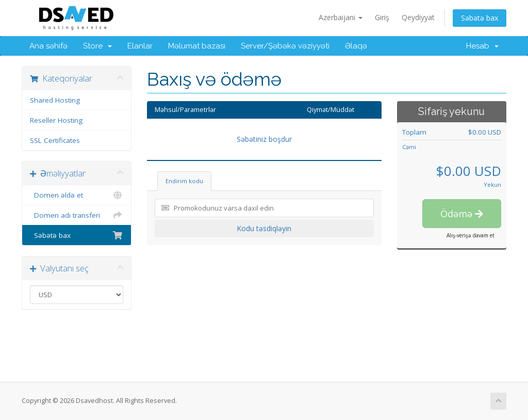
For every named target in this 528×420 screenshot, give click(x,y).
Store (97, 46)
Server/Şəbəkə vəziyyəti (285, 46)
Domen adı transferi (77, 215)
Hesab (482, 46)
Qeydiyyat (418, 17)
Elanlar (140, 46)
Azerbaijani (341, 17)
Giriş (382, 17)
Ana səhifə (48, 46)
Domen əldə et (77, 195)
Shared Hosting (55, 100)
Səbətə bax (480, 18)
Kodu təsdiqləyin (264, 228)
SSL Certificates (55, 140)
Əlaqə (356, 46)
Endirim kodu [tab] (184, 181)
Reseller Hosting (56, 120)
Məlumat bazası (197, 46)
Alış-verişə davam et (471, 235)
